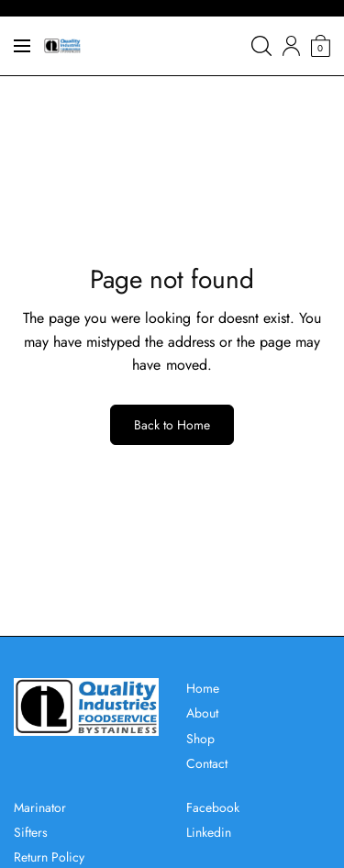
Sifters (31, 832)
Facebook (213, 807)
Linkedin (209, 832)
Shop (200, 739)
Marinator (40, 807)
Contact (207, 763)
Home (203, 688)
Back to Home (172, 425)
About (202, 713)
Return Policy (49, 857)
